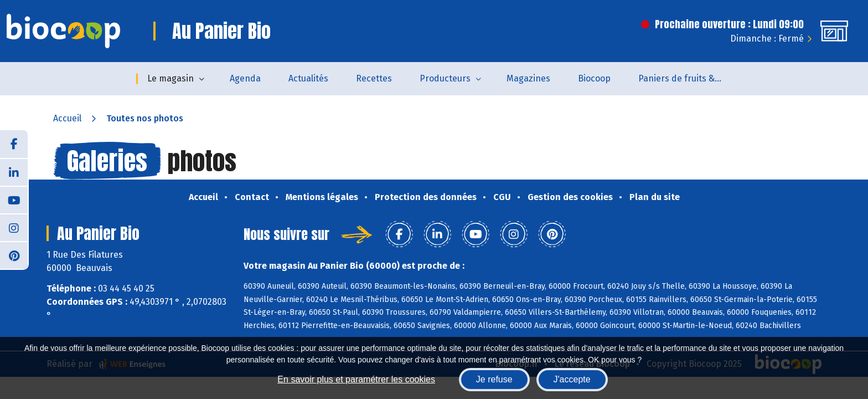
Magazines (528, 78)
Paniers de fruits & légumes (687, 78)
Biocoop (594, 78)
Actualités (308, 78)
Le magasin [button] (170, 78)
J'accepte (572, 379)
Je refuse (494, 379)
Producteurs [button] (445, 78)
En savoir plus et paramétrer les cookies (356, 379)
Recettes (374, 78)
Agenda (245, 78)
